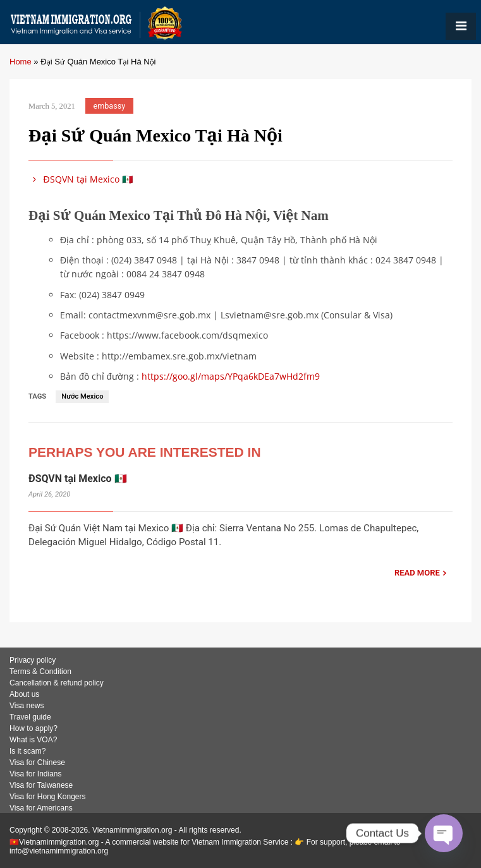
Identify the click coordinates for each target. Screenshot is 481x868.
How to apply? (33, 728)
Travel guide (30, 717)
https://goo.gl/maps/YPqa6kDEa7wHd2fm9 (231, 376)
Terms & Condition (40, 672)
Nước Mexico (82, 396)
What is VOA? (33, 740)
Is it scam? (27, 751)
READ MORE (417, 573)
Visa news (27, 706)
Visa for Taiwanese (41, 785)
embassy (110, 106)
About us (24, 694)
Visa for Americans (41, 808)
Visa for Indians (36, 774)
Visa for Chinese (37, 763)
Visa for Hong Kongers (48, 797)
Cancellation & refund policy (57, 683)
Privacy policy (33, 660)
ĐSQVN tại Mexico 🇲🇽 (81, 179)
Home (21, 62)
